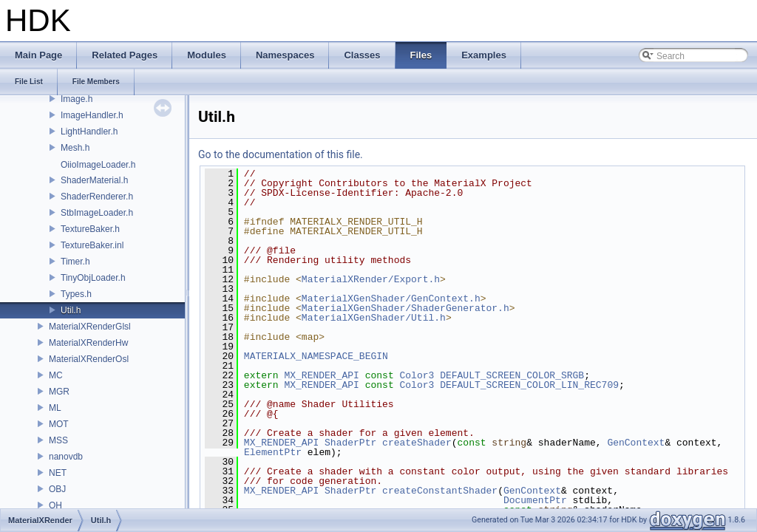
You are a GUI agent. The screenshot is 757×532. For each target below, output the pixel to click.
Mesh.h (75, 148)
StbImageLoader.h (97, 213)
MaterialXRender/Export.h (371, 279)
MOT (59, 424)
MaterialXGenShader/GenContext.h (391, 299)
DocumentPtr (535, 500)
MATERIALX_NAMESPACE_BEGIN (316, 356)
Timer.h (75, 262)
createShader (417, 443)
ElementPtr (273, 452)
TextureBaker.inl (92, 245)
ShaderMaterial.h (94, 180)
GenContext (636, 443)
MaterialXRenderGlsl (90, 327)
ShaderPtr (350, 443)
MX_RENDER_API (321, 375)
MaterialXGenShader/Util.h (374, 318)
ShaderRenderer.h (97, 197)
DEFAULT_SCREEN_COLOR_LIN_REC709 (529, 385)
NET (58, 473)
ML (55, 408)
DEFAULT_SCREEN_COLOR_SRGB (512, 375)
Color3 (417, 375)
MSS (58, 440)
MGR (59, 392)
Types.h (76, 294)
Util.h (71, 310)
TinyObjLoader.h (93, 278)
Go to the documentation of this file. (281, 154)
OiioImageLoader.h (98, 165)
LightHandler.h (89, 132)
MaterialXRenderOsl (89, 359)
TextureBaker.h (90, 229)
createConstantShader (440, 491)
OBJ (57, 489)
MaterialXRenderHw (88, 343)
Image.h (77, 99)
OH (55, 505)
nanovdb (66, 457)
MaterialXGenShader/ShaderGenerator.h (405, 308)
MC (56, 375)
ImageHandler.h (92, 115)
